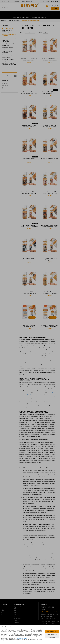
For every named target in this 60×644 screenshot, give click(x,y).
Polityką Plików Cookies (22, 638)
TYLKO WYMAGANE (52, 634)
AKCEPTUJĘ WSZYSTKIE (52, 631)
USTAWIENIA (52, 637)
